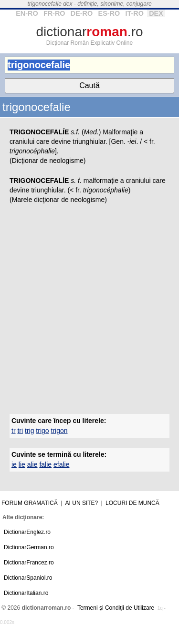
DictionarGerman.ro (29, 547)
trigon (59, 431)
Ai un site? (82, 503)
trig (29, 431)
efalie (61, 464)
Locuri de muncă (132, 503)
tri (20, 431)
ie (14, 464)
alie (32, 464)
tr (14, 431)
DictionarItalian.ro (26, 593)
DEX (156, 13)
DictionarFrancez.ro (29, 563)
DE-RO (82, 13)
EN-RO (27, 13)
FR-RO (54, 13)
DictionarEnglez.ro (27, 532)
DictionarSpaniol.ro (28, 578)
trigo (42, 431)
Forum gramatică (30, 503)
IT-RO (134, 13)
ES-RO (109, 13)
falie (45, 464)
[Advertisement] (89, 307)
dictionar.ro (89, 32)
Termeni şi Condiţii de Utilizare (116, 608)
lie (22, 464)
